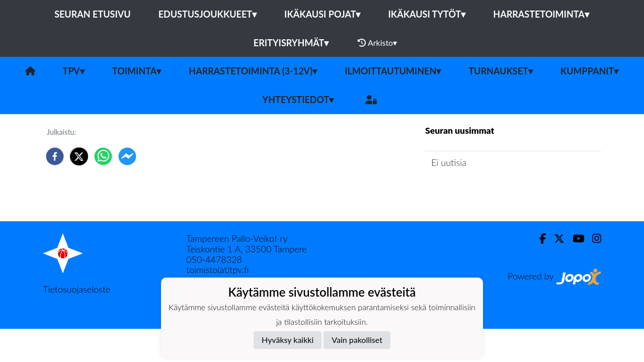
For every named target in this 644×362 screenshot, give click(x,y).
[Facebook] (539, 239)
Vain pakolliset (357, 340)
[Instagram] (593, 239)
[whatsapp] (103, 156)
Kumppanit (590, 71)
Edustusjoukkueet (208, 14)
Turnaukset (501, 71)
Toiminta (137, 71)
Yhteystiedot (298, 100)
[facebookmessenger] (127, 156)
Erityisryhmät (291, 43)
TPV (74, 71)
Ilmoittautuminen (393, 71)
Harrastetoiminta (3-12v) (253, 71)
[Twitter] (555, 239)
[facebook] (55, 156)
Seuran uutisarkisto (470, 191)
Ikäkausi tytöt (427, 14)
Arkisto (377, 43)
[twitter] (79, 156)
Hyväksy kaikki (288, 340)
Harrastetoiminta (541, 14)
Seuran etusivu (93, 14)
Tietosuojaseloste (76, 289)
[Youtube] (574, 239)
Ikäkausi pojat (322, 14)
